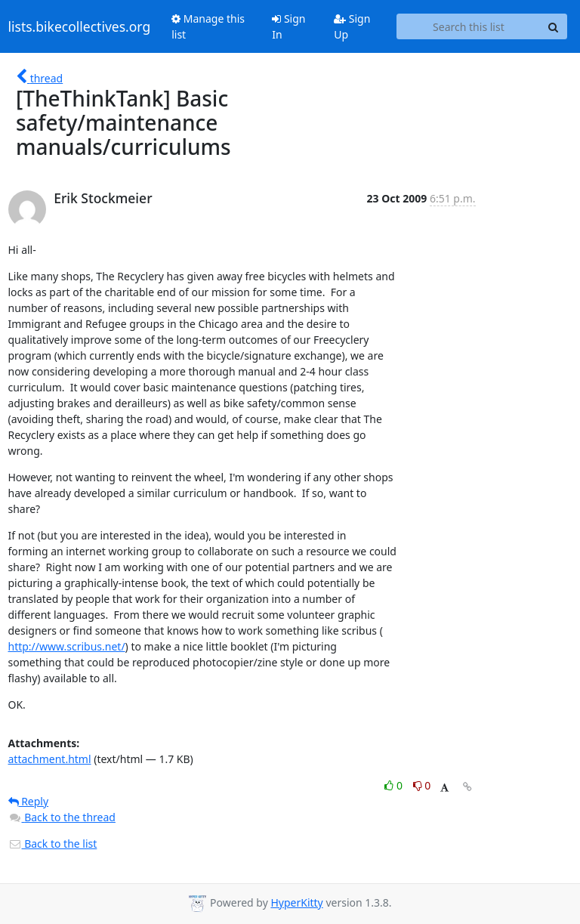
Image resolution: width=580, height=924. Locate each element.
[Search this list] (468, 26)
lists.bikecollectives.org (80, 26)
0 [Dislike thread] (422, 785)
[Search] (554, 26)
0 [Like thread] (395, 785)
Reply (29, 801)
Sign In (288, 26)
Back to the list (53, 844)
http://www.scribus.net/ (67, 646)
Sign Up (352, 26)
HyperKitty (296, 902)
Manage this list (208, 26)
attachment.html (50, 759)
